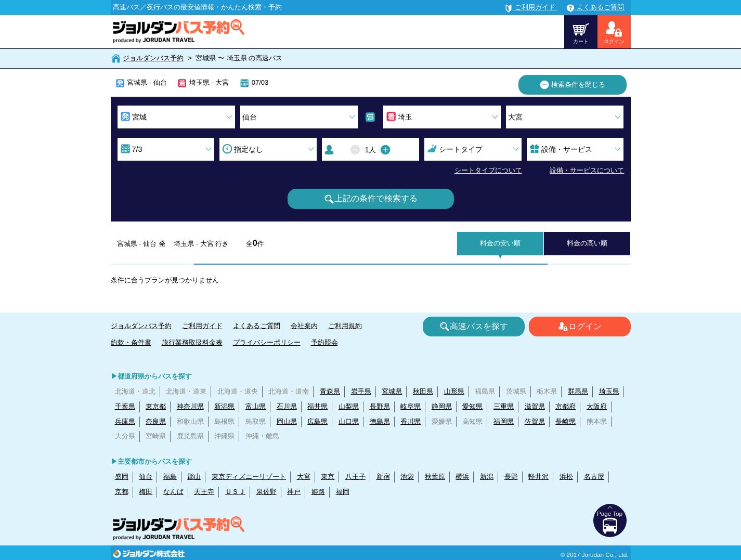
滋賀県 (535, 406)
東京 (328, 477)
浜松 (566, 477)
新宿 (383, 477)
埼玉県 (609, 391)
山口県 (349, 421)
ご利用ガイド (202, 326)
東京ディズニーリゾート (249, 477)
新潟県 (224, 406)
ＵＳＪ (235, 492)
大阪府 (597, 406)
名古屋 (594, 477)
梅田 (146, 492)
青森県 (330, 391)
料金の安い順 (500, 243)
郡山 (194, 477)
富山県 (256, 406)
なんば (173, 492)
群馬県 (578, 391)
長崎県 (565, 421)
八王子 (355, 477)
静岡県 (442, 406)
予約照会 (324, 342)
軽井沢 (538, 477)
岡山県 (287, 421)
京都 (122, 492)
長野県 (380, 406)
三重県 (504, 406)
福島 (170, 477)
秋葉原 (435, 477)
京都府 (565, 406)
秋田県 (423, 391)
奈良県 (156, 421)
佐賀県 (535, 421)
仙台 (146, 477)
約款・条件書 (131, 342)
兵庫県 (125, 421)
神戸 (294, 492)
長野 (511, 477)
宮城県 (392, 391)
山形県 (454, 391)
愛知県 (472, 406)
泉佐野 (266, 492)
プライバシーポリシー (267, 342)
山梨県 (349, 406)
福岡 (343, 492)
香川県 (411, 421)
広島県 (317, 421)
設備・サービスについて (587, 170)
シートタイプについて (488, 170)
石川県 (287, 406)
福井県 (317, 406)
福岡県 (504, 421)
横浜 (462, 477)
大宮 (304, 477)
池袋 (407, 477)
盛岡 (122, 477)
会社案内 (304, 326)
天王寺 (204, 492)
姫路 (318, 492)
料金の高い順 (587, 243)
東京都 (156, 406)
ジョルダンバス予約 (153, 58)
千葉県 (125, 406)
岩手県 (361, 391)
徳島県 (380, 421)
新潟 (487, 477)
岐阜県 (411, 406)
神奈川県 (190, 406)
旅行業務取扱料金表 (192, 342)
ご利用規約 (345, 326)
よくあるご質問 (257, 326)
